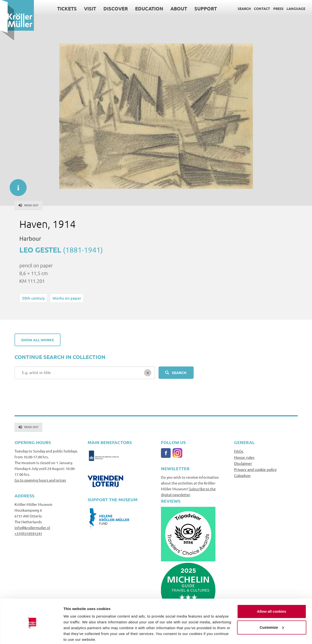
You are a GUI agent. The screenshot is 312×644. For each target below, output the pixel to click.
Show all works (38, 340)
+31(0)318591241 (28, 533)
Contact (262, 8)
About (179, 8)
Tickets (67, 8)
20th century (33, 298)
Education (149, 8)
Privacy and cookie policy (255, 469)
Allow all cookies (272, 593)
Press (278, 8)
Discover (116, 8)
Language (296, 8)
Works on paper (67, 298)
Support (206, 8)
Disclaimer (243, 463)
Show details (75, 634)
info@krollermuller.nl (32, 528)
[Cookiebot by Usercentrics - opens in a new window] (31, 635)
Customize (272, 609)
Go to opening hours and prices (40, 480)
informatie (16, 185)
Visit (90, 8)
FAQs (239, 451)
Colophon (242, 475)
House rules (244, 457)
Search (244, 8)
